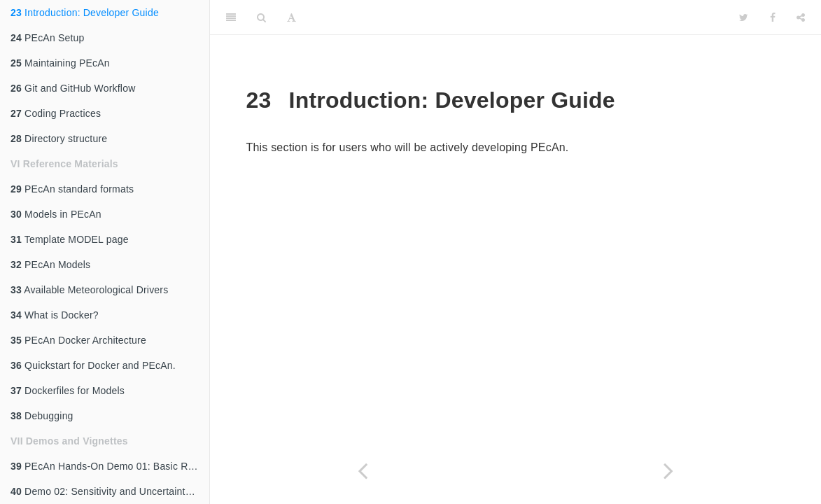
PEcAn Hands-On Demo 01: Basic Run (105, 466)
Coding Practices (56, 113)
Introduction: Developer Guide (85, 13)
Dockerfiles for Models (68, 391)
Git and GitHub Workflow (73, 88)
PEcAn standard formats (72, 189)
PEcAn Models (50, 265)
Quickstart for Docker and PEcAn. (93, 365)
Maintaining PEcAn (60, 63)
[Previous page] (363, 471)
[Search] (261, 17)
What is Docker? (55, 315)
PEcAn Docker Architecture (78, 340)
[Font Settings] (292, 17)
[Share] (801, 17)
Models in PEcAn (56, 214)
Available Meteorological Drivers (89, 290)
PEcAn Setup (48, 38)
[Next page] (669, 471)
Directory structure (59, 139)
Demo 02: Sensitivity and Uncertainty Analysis (110, 491)
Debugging (42, 416)
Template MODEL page (70, 239)
